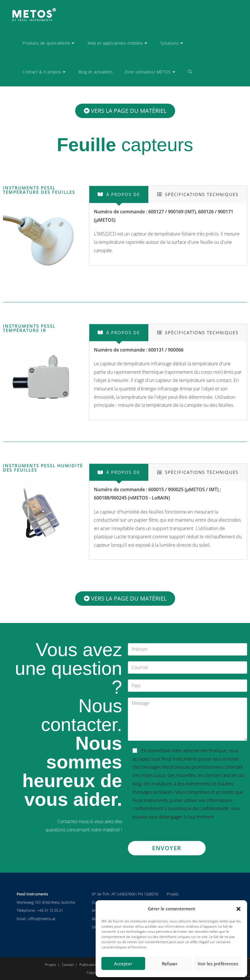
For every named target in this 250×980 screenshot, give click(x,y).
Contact (68, 965)
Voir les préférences (218, 964)
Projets (173, 894)
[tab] (119, 194)
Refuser (170, 964)
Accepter (123, 964)
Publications (89, 965)
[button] (238, 909)
